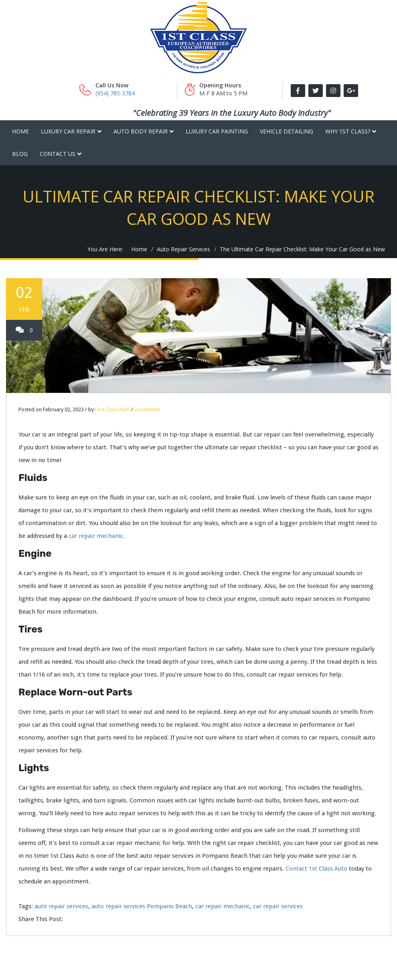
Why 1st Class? (348, 131)
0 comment (147, 409)
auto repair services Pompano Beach (142, 906)
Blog (20, 154)
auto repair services (61, 906)
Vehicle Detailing (287, 131)
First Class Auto (112, 409)
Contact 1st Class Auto (316, 869)
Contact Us (58, 154)
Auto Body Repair (141, 131)
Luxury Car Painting (217, 131)
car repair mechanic (223, 906)
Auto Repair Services (183, 249)
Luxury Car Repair (68, 131)
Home (20, 131)
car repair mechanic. (97, 536)
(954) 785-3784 (115, 93)
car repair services (278, 906)
